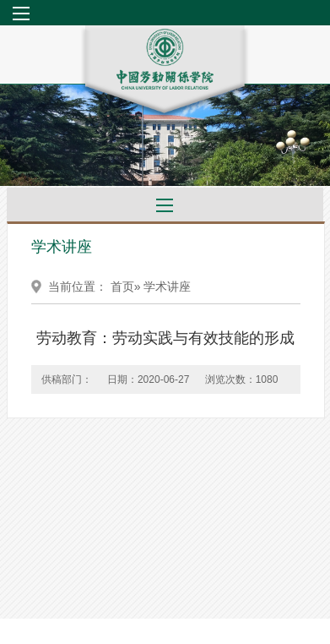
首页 (122, 287)
